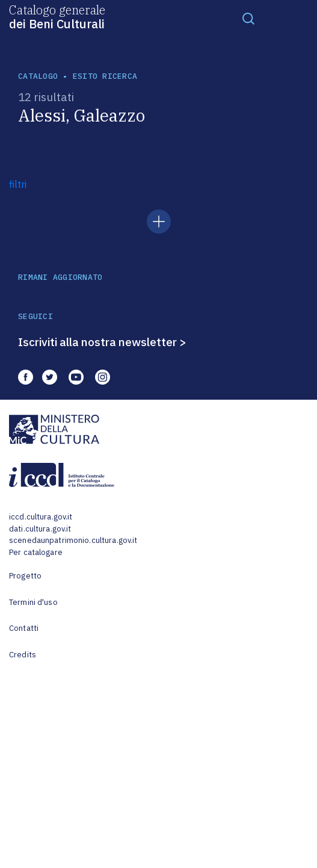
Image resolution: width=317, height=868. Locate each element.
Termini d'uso (33, 602)
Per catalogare (36, 552)
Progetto (25, 576)
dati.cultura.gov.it (40, 529)
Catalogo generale (57, 16)
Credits (23, 655)
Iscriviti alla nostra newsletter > (102, 342)
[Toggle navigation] (248, 18)
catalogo (38, 76)
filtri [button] (18, 184)
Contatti (24, 628)
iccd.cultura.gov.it (41, 517)
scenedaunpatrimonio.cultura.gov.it (73, 540)
